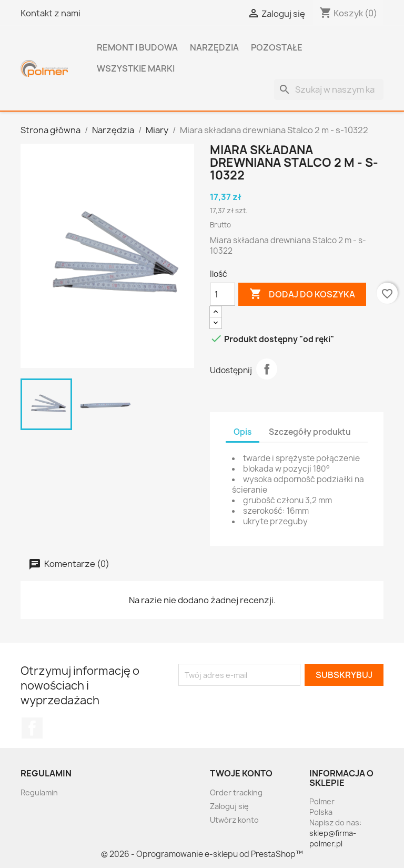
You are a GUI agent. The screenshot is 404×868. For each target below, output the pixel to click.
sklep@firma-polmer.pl (333, 838)
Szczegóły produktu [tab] (310, 432)
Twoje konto (241, 773)
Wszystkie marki (136, 68)
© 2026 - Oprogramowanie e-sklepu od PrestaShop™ (202, 854)
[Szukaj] (329, 89)
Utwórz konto (234, 820)
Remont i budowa (137, 47)
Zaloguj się (229, 806)
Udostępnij (267, 369)
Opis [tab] (243, 432)
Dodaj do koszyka (302, 294)
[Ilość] (223, 294)
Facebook (32, 728)
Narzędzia (214, 47)
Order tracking (236, 792)
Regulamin (39, 792)
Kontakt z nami (50, 13)
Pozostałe (277, 47)
